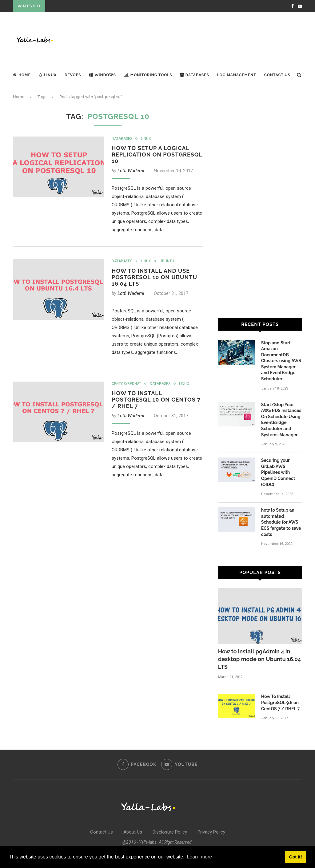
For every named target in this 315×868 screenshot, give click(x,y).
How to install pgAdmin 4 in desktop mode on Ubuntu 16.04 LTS (260, 659)
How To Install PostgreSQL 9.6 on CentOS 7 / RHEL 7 (281, 702)
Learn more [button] (199, 857)
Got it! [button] (295, 857)
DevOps (73, 75)
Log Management (237, 75)
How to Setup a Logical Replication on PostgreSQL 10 (157, 155)
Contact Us (277, 75)
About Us (133, 832)
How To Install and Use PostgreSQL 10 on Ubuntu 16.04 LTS (154, 277)
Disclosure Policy (170, 832)
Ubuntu (167, 261)
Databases (195, 75)
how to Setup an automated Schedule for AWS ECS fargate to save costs (281, 522)
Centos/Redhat (126, 384)
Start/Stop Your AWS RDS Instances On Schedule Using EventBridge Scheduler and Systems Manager (281, 420)
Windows (102, 75)
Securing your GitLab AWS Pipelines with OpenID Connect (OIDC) (278, 472)
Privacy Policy (211, 832)
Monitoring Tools (148, 75)
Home (22, 75)
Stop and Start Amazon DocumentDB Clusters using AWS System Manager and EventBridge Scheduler (281, 361)
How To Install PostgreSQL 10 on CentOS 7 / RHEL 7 (156, 400)
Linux (48, 75)
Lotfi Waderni (131, 171)
